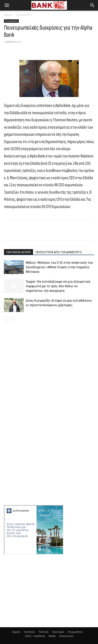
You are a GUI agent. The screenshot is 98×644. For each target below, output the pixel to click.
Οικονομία (58, 632)
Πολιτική (43, 632)
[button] (7, 5)
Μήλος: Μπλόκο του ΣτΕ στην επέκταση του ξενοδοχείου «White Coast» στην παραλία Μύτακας (59, 267)
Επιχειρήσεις (75, 632)
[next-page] (13, 320)
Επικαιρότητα (24, 15)
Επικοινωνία (66, 636)
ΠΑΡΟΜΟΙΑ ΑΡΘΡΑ (19, 252)
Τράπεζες (29, 632)
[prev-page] (6, 320)
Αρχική (8, 15)
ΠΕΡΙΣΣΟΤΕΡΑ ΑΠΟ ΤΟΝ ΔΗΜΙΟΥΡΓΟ (59, 252)
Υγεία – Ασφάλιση (35, 636)
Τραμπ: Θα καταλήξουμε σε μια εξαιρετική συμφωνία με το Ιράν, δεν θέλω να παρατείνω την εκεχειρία (58, 286)
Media (52, 636)
